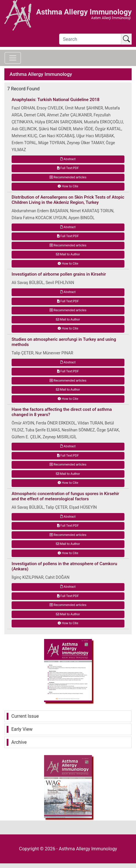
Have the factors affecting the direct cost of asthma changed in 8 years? (62, 412)
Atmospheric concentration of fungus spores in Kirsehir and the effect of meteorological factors (65, 496)
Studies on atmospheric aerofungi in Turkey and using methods (64, 342)
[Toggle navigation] (13, 58)
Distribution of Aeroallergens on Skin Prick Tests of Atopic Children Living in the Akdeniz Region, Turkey (68, 200)
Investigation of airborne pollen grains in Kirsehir (59, 274)
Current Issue (25, 716)
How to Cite (68, 186)
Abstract (68, 159)
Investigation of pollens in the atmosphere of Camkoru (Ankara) (64, 566)
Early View (22, 729)
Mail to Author (68, 254)
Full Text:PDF (68, 168)
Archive (19, 742)
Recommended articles (68, 177)
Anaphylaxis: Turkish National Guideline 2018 (56, 100)
